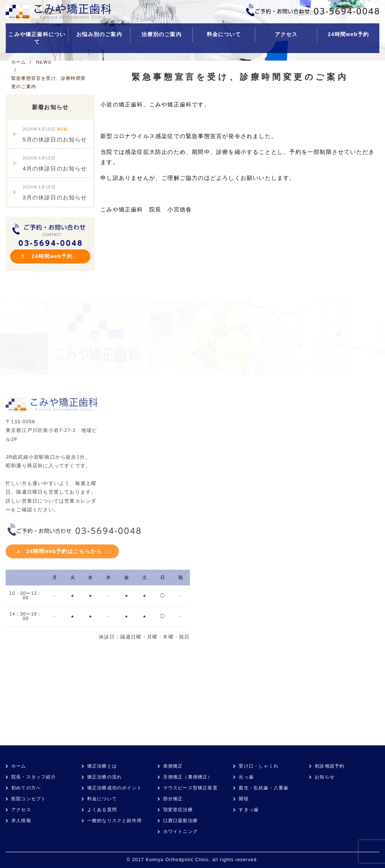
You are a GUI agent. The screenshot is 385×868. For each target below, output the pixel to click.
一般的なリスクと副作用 (114, 821)
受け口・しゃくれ (259, 766)
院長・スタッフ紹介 (34, 777)
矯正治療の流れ (105, 777)
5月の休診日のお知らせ (55, 135)
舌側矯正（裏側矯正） (188, 777)
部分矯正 (173, 799)
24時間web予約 (349, 34)
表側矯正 (173, 766)
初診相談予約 (330, 766)
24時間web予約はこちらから (64, 551)
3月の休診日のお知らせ (55, 193)
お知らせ (325, 777)
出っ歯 (246, 777)
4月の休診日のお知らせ (55, 164)
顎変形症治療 (178, 810)
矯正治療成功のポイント (114, 788)
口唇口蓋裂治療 (180, 821)
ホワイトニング (180, 832)
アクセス (286, 34)
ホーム (19, 766)
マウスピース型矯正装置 (190, 788)
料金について (224, 34)
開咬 (244, 799)
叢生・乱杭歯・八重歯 (264, 788)
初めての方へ (26, 788)
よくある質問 (102, 810)
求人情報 (21, 821)
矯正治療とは (102, 766)
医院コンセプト (29, 799)
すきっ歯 (249, 810)
